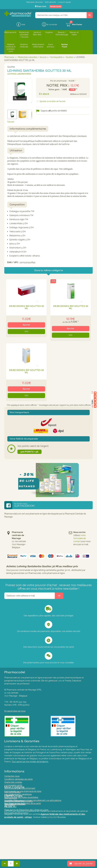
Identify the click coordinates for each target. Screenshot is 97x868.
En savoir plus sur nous (15, 711)
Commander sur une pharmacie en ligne (23, 788)
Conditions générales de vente (18, 776)
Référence (74, 94)
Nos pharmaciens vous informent (20, 785)
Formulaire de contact (15, 835)
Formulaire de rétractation (16, 844)
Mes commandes (12, 810)
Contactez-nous (12, 773)
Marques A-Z (10, 838)
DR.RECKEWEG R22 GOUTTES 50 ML (71, 307)
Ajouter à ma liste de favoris (52, 101)
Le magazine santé (13, 782)
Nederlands (56, 6)
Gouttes (69, 57)
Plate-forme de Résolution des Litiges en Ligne (26, 841)
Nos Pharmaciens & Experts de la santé (23, 800)
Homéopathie (56, 57)
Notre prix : (58, 86)
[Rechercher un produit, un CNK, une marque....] (90, 15)
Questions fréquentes (14, 832)
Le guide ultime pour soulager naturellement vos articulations (33, 797)
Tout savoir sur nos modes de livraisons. (30, 762)
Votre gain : (54, 90)
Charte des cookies (13, 779)
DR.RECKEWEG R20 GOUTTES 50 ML (26, 307)
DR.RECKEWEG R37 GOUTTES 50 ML (26, 371)
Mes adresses (11, 816)
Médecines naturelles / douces (32, 57)
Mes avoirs (9, 813)
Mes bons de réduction (15, 822)
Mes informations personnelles (19, 819)
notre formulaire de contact (80, 538)
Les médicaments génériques (18, 791)
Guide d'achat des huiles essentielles (21, 794)
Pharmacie (9, 57)
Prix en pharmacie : (59, 81)
